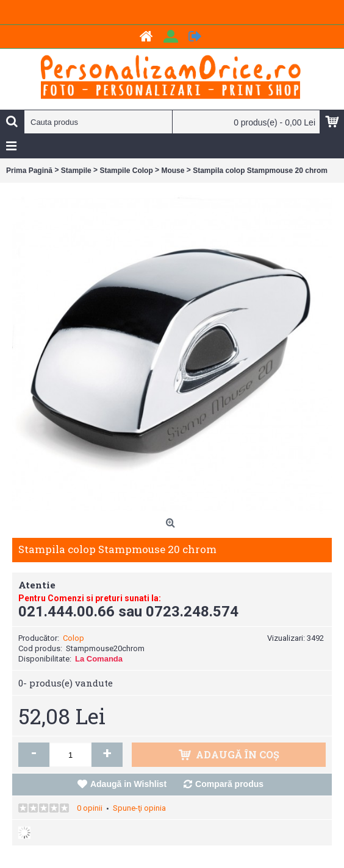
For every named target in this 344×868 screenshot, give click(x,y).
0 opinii (90, 808)
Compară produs (229, 784)
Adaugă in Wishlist (128, 784)
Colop (73, 638)
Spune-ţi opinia (139, 808)
